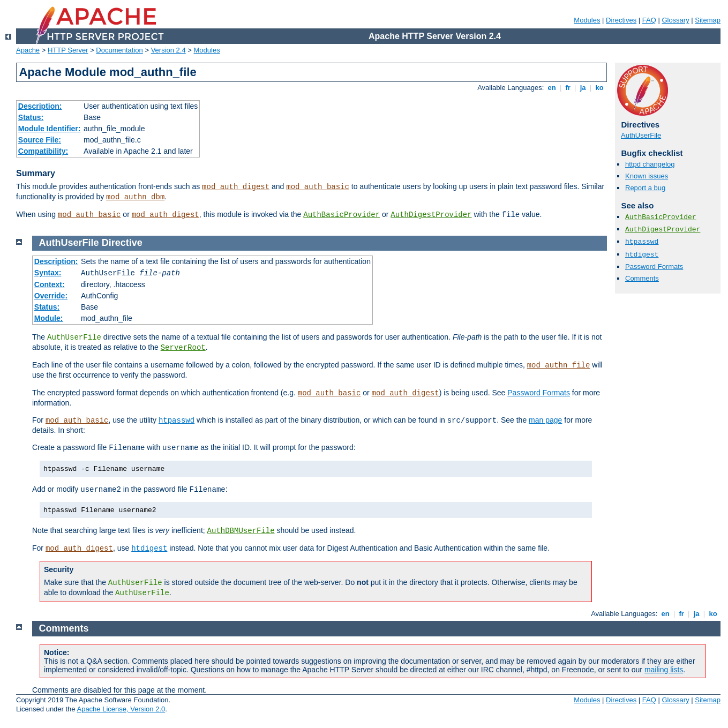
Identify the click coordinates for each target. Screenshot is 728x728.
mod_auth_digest (236, 187)
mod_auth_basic (318, 187)
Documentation (119, 50)
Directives (621, 20)
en (552, 88)
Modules (587, 20)
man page (545, 420)
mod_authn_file (559, 365)
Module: (49, 318)
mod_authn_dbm (135, 197)
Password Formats (654, 267)
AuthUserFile (641, 135)
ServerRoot (183, 348)
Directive (122, 243)
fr (568, 88)
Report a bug (645, 188)
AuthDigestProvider (431, 215)
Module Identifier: (50, 129)
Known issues (647, 176)
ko (599, 88)
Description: (40, 106)
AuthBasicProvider (342, 215)
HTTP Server (68, 50)
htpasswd (642, 242)
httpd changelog (650, 164)
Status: (31, 117)
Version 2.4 (168, 50)
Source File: (40, 140)
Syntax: (48, 273)
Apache (28, 50)
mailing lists (664, 670)
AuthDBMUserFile (241, 531)
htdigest (642, 255)
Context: (50, 284)
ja (583, 88)
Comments (642, 278)
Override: (51, 296)
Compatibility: (43, 151)
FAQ (649, 20)
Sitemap (708, 20)
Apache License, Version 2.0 (121, 709)
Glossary (675, 20)
